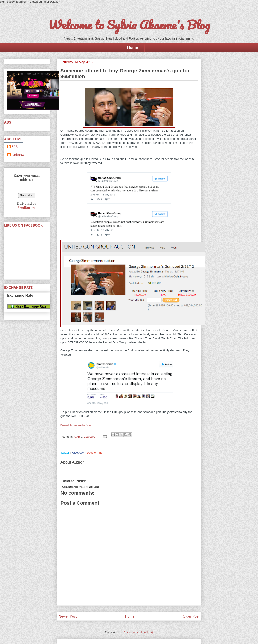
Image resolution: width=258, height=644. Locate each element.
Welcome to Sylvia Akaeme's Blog (129, 25)
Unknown (19, 155)
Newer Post (68, 616)
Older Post (191, 616)
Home (132, 47)
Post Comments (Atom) (138, 632)
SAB (15, 147)
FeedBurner (27, 208)
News (88, 425)
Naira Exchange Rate (29, 306)
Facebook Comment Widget (73, 425)
